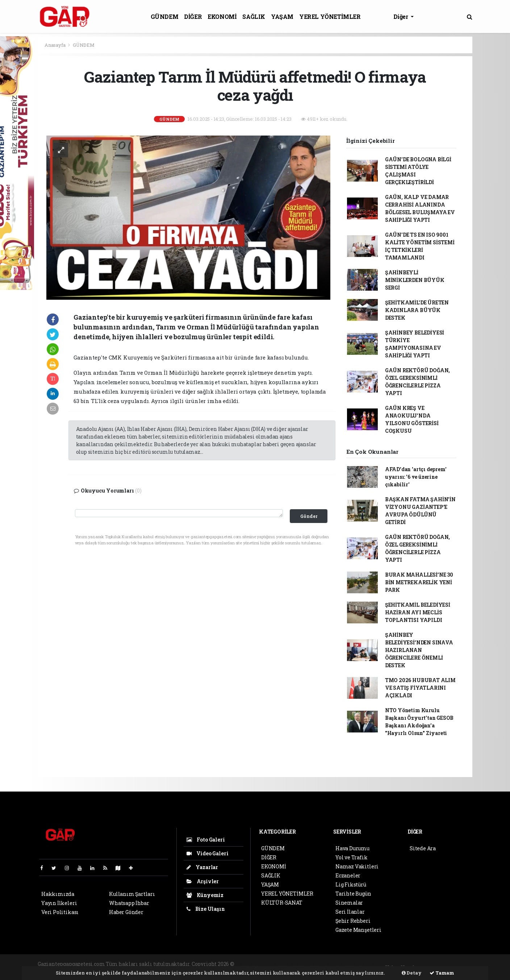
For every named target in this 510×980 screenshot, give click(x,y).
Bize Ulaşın (206, 909)
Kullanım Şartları (132, 894)
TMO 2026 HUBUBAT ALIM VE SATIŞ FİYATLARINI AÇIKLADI (420, 688)
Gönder (309, 516)
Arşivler (203, 881)
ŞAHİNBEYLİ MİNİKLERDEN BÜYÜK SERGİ (415, 280)
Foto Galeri (206, 840)
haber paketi (291, 964)
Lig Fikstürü (351, 885)
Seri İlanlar (350, 912)
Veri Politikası (60, 912)
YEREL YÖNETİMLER (330, 16)
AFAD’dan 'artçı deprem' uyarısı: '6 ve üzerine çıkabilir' (416, 477)
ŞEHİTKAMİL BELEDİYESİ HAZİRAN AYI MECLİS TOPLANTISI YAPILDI (418, 612)
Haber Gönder (126, 912)
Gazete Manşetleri (358, 930)
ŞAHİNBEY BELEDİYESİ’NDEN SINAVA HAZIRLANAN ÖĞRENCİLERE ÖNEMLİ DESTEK (419, 650)
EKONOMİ (222, 16)
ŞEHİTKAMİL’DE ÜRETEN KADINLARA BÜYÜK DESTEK (417, 310)
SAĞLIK (254, 16)
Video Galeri (207, 853)
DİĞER (193, 16)
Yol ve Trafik (352, 857)
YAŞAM (282, 16)
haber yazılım (359, 964)
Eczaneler (348, 875)
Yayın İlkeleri (59, 903)
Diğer (402, 16)
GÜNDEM (165, 16)
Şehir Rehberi (353, 921)
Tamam (442, 973)
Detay (412, 973)
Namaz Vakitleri (357, 866)
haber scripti (324, 964)
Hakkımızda (58, 894)
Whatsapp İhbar (129, 903)
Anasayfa (55, 45)
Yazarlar (202, 867)
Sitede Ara (423, 848)
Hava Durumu (352, 848)
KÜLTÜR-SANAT (282, 903)
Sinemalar (349, 903)
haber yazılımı (254, 964)
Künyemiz (205, 895)
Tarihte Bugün (353, 894)
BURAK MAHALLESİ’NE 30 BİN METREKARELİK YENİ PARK (419, 582)
